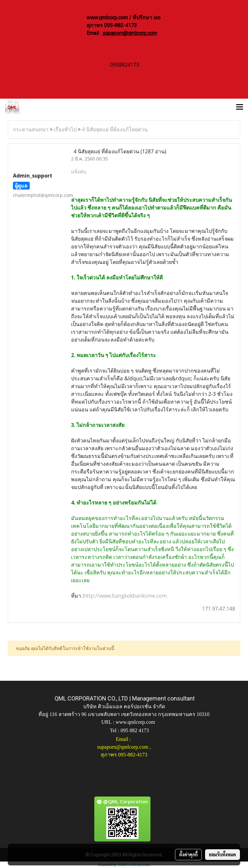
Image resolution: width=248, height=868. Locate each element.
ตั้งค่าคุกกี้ (188, 854)
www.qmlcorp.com (135, 722)
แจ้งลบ (79, 171)
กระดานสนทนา (31, 129)
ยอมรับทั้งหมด (222, 854)
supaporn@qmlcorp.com (130, 33)
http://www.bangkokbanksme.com (125, 596)
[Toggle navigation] (240, 108)
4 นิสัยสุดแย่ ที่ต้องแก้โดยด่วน (115, 129)
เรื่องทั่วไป (65, 129)
